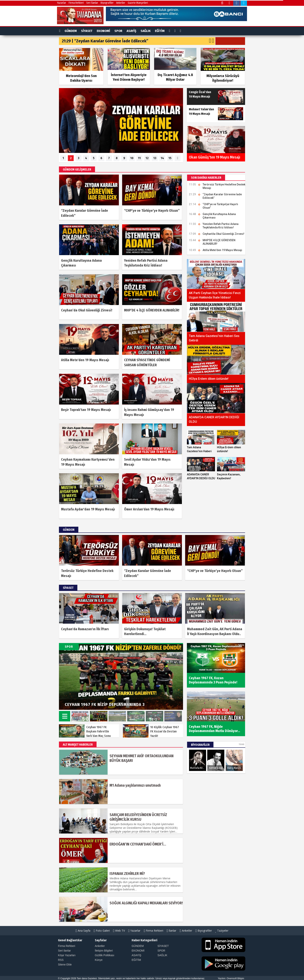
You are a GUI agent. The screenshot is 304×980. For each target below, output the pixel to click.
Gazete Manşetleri (138, 3)
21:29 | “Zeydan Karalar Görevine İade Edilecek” (105, 41)
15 (170, 158)
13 (155, 158)
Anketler (121, 3)
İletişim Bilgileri (104, 951)
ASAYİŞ (131, 31)
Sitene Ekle (65, 965)
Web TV (119, 931)
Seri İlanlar (92, 3)
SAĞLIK (146, 31)
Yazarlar (62, 3)
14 (162, 158)
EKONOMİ (103, 31)
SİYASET (87, 31)
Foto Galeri (102, 931)
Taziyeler (222, 931)
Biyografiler (107, 3)
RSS (61, 960)
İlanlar (172, 931)
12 (147, 158)
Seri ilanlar (64, 951)
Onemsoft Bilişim (235, 978)
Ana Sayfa (83, 931)
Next (175, 701)
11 (139, 158)
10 (132, 158)
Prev (165, 701)
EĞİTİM (160, 31)
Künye (99, 960)
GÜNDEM (71, 31)
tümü (241, 744)
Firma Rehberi (76, 3)
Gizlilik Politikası (104, 955)
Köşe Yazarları (67, 955)
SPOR (118, 31)
